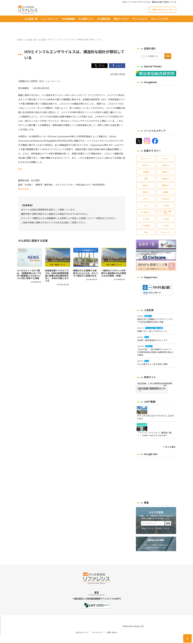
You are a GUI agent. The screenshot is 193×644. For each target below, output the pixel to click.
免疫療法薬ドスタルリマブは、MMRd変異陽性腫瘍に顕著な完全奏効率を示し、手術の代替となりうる (57, 267)
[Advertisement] (158, 97)
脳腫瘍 (166, 183)
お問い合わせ (112, 624)
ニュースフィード (50, 19)
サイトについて (140, 19)
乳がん (166, 150)
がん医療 (166, 210)
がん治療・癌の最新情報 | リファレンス (48, 640)
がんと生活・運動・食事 (166, 204)
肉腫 (146, 170)
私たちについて (82, 624)
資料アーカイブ (121, 19)
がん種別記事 (104, 19)
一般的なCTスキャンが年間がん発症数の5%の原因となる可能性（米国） (114, 264)
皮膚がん (146, 177)
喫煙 (146, 224)
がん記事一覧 (31, 19)
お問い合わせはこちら (162, 10)
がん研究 (146, 210)
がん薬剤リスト (86, 19)
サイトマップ (97, 624)
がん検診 (166, 217)
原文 (20, 160)
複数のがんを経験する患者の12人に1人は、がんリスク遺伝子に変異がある (86, 264)
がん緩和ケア (146, 204)
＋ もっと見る (169, 438)
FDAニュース (166, 224)
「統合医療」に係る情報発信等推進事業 (154, 375)
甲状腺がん (146, 183)
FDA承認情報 (68, 19)
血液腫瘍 (146, 163)
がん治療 (166, 197)
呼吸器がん (166, 170)
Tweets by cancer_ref (133, 617)
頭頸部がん (166, 177)
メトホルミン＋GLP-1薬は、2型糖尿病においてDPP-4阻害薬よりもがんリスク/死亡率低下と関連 (29, 266)
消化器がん (166, 157)
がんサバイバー (146, 150)
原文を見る (24, 180)
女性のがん (146, 157)
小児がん (146, 190)
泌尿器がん (166, 163)
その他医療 (146, 217)
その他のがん (166, 190)
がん (146, 197)
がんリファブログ (160, 19)
